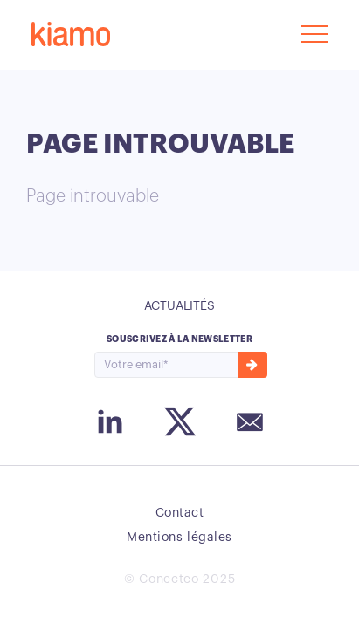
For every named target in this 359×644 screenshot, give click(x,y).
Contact (180, 513)
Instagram (110, 421)
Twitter (180, 421)
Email (250, 423)
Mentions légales (179, 538)
